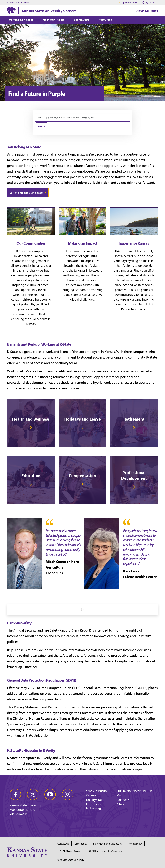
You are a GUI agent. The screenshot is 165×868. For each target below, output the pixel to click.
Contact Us (63, 844)
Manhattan (25, 256)
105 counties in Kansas (30, 266)
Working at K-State (21, 20)
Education (31, 475)
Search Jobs (82, 20)
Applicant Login (129, 3)
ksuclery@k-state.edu (23, 667)
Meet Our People (54, 20)
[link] (31, 423)
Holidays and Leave (82, 419)
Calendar (123, 800)
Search (41, 127)
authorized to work (69, 763)
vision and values (114, 183)
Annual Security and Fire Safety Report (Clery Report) (52, 630)
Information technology (94, 806)
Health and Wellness (31, 419)
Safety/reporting (97, 791)
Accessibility (135, 844)
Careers (91, 795)
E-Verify (46, 758)
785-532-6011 (19, 814)
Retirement (134, 419)
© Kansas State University (71, 860)
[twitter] (33, 794)
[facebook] (15, 794)
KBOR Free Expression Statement (106, 851)
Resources (105, 20)
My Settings (149, 3)
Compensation (82, 475)
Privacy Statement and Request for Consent (46, 707)
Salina (38, 256)
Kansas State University (18, 3)
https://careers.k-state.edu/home (74, 730)
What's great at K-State (26, 192)
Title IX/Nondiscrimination (134, 791)
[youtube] (50, 794)
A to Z (120, 804)
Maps (120, 795)
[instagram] (68, 794)
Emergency (81, 844)
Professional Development (134, 475)
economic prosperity (89, 290)
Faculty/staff (94, 800)
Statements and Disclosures (108, 844)
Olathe (17, 261)
